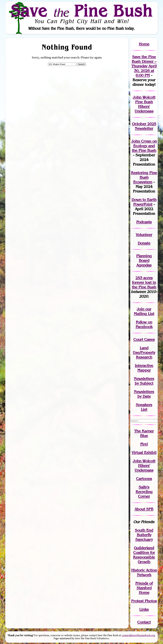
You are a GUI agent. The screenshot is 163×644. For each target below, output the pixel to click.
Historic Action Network (144, 572)
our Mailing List (144, 311)
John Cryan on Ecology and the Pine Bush (144, 146)
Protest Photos (144, 601)
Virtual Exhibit (144, 453)
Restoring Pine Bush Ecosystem (144, 177)
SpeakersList (144, 407)
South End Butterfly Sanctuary (144, 535)
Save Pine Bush (82, 11)
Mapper (144, 370)
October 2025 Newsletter (144, 126)
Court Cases (144, 339)
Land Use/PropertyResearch (144, 352)
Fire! (144, 444)
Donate (144, 243)
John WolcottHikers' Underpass (144, 466)
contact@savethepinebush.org (138, 635)
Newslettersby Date (144, 394)
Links (144, 609)
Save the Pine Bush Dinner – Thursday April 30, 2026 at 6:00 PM (144, 66)
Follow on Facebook (144, 324)
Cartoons (144, 479)
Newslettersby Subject (144, 381)
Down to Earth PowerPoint (144, 202)
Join (140, 309)
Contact (144, 622)
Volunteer (144, 235)
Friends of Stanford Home (144, 588)
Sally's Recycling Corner (144, 492)
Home (144, 44)
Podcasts (144, 222)
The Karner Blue (144, 433)
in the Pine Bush (144, 285)
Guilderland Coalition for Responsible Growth (144, 555)
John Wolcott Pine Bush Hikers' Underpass (144, 104)
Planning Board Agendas (144, 260)
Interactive (144, 366)
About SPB (144, 509)
